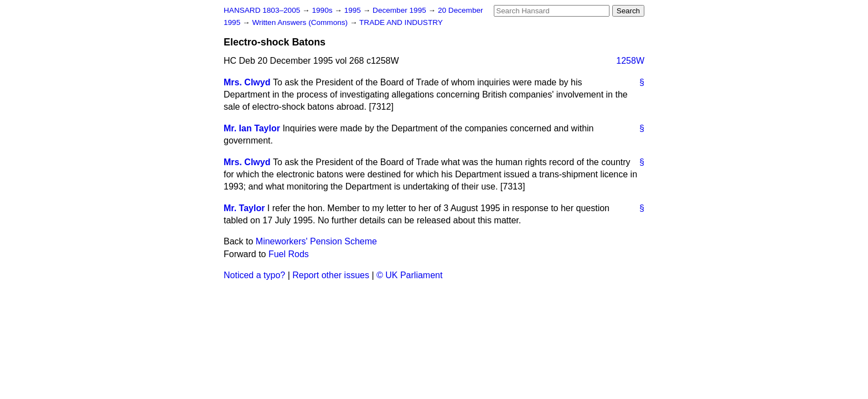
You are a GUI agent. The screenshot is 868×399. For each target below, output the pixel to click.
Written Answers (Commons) (301, 22)
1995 (354, 10)
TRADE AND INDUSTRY (401, 22)
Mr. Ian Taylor (252, 128)
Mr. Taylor (244, 208)
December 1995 (401, 10)
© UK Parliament (409, 275)
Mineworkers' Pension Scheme (316, 241)
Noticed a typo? (254, 275)
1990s (323, 10)
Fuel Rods (289, 254)
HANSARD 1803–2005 (262, 10)
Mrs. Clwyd (247, 82)
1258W (630, 61)
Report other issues (331, 275)
